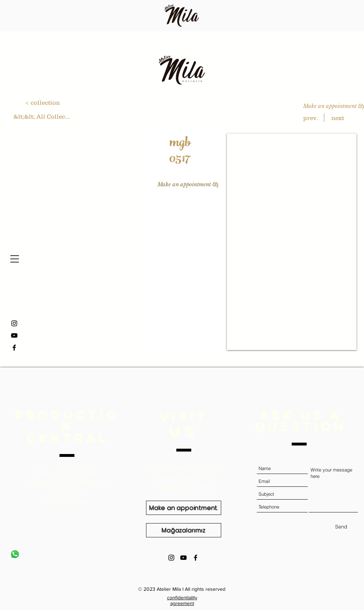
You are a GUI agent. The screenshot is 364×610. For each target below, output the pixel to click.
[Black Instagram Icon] (171, 558)
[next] (337, 118)
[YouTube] (14, 335)
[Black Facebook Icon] (196, 558)
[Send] (341, 527)
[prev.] (310, 118)
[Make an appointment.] (184, 508)
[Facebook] (14, 348)
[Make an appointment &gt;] (190, 184)
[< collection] (43, 102)
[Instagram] (14, 323)
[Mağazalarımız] (184, 530)
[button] (15, 259)
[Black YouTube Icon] (183, 558)
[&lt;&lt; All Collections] (42, 116)
